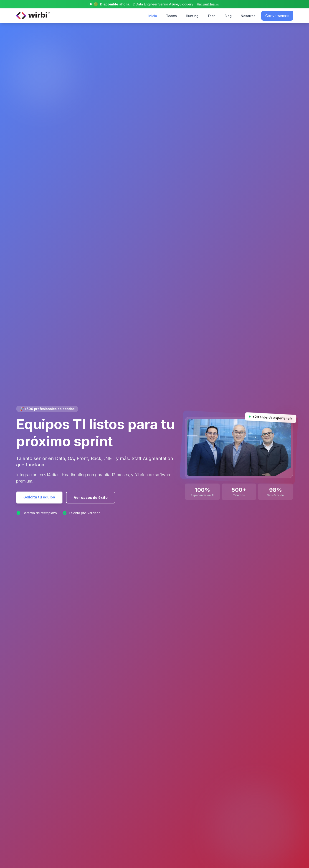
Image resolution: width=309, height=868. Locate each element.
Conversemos (277, 16)
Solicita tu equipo (39, 499)
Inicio (153, 16)
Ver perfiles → (208, 4)
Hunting (192, 16)
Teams (171, 16)
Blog (228, 16)
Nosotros (248, 16)
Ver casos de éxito (91, 499)
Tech (211, 16)
